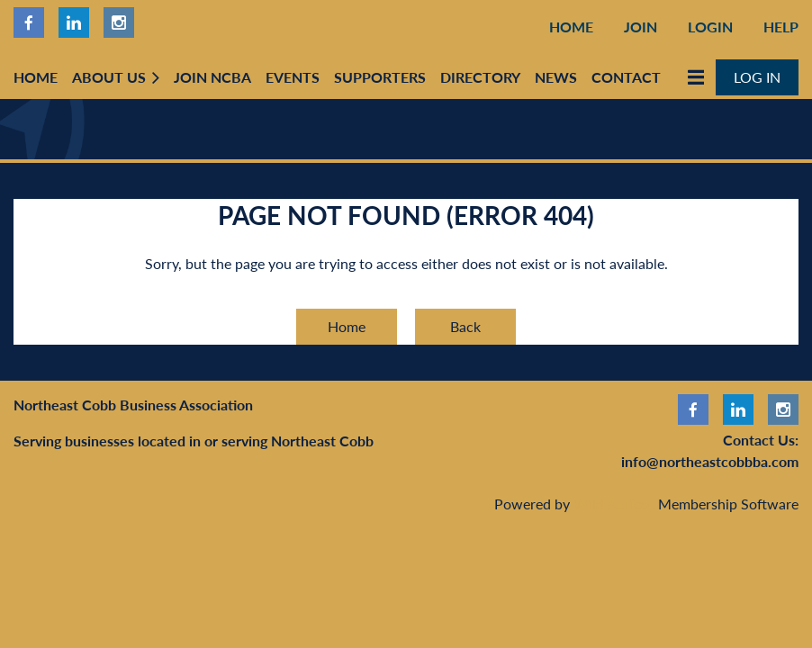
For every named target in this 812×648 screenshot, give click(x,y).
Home (571, 27)
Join (641, 27)
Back (465, 326)
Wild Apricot (614, 504)
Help (781, 27)
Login (710, 27)
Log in (757, 77)
